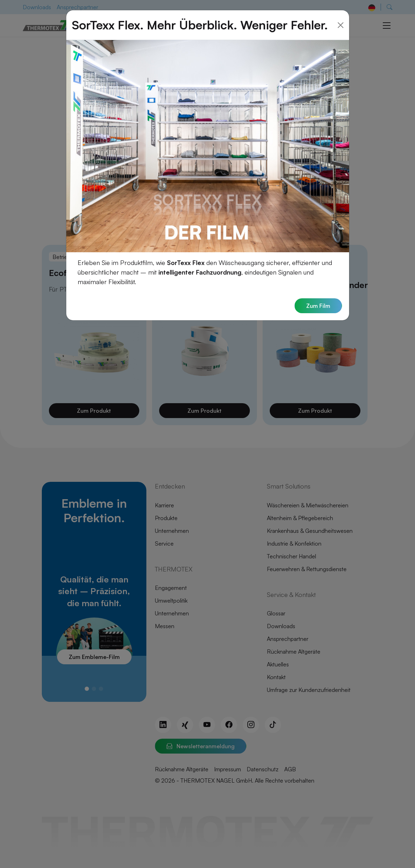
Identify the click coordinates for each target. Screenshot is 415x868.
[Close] (341, 16)
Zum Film (318, 297)
